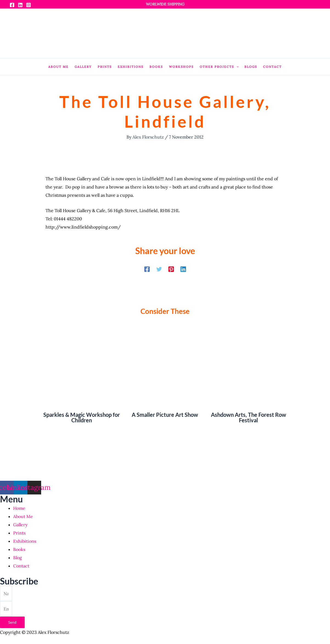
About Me (23, 516)
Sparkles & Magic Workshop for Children (82, 417)
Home (19, 508)
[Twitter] (159, 269)
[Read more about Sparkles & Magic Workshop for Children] (82, 369)
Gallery (20, 525)
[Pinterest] (171, 269)
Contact (21, 566)
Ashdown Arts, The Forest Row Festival (249, 417)
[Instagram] (29, 5)
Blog (18, 558)
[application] (236, 67)
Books (19, 549)
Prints (19, 533)
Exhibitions (25, 541)
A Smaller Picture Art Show (165, 415)
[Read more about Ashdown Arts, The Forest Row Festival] (248, 369)
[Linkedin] (20, 5)
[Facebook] (12, 5)
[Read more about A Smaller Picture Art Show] (165, 369)
